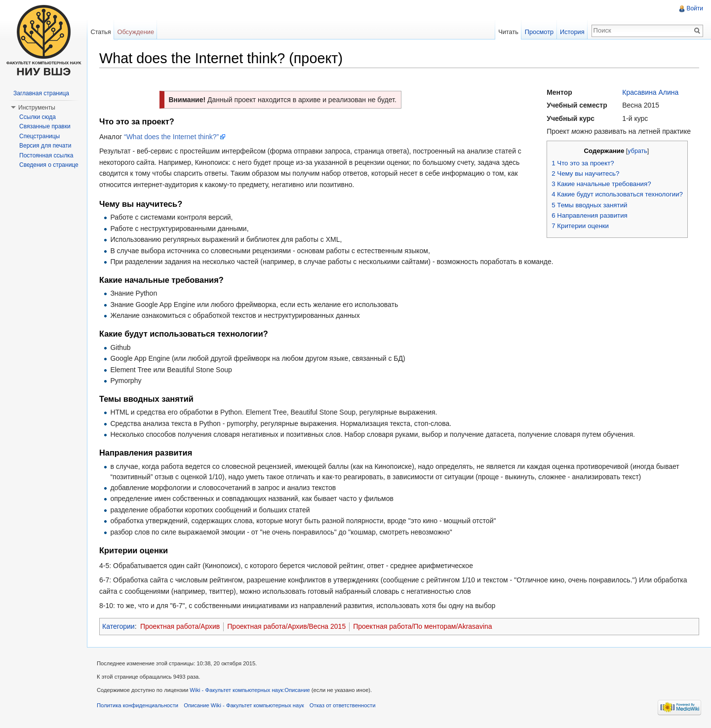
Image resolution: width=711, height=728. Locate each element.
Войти (695, 8)
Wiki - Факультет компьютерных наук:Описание (250, 690)
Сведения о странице (49, 165)
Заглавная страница (41, 93)
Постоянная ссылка (46, 155)
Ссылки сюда (38, 117)
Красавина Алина (650, 92)
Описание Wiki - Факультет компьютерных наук (244, 705)
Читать (508, 32)
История (572, 32)
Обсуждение (136, 32)
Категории (118, 626)
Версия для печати (45, 146)
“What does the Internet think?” (171, 137)
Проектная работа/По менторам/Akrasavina (422, 626)
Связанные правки (45, 126)
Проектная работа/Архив (180, 626)
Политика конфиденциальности (138, 705)
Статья (100, 32)
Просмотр (539, 32)
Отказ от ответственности (343, 705)
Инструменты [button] (37, 108)
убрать (637, 151)
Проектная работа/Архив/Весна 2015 (286, 626)
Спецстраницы (39, 136)
